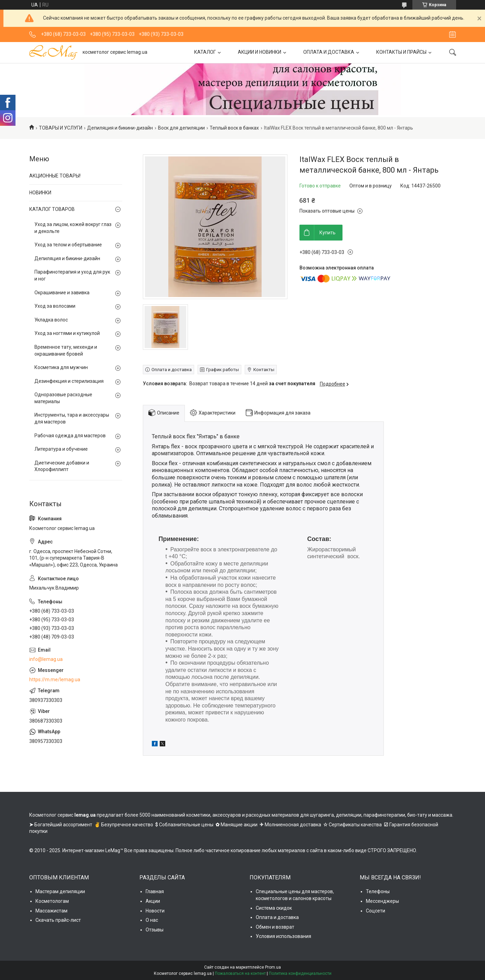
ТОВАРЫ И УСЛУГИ (61, 128)
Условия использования (283, 936)
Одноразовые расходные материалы (63, 398)
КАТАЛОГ (205, 52)
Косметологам (52, 901)
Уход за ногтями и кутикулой (67, 333)
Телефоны (378, 891)
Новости (155, 911)
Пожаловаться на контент (240, 973)
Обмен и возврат (275, 927)
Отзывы (155, 930)
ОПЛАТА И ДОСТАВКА (329, 52)
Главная (155, 891)
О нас (152, 920)
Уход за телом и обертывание (68, 245)
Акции (153, 901)
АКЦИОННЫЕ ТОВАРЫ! (55, 176)
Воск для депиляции (181, 128)
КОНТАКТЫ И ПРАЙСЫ (401, 52)
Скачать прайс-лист (58, 920)
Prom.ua (273, 967)
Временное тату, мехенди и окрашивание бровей (66, 350)
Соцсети (376, 911)
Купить (328, 233)
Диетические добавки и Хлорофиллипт (62, 466)
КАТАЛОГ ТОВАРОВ (52, 209)
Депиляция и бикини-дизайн (120, 128)
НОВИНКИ (40, 193)
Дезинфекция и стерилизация (69, 381)
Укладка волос (51, 320)
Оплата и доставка (277, 917)
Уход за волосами (55, 306)
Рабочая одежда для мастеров (70, 436)
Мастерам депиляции (60, 891)
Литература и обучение (61, 449)
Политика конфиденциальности (300, 973)
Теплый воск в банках (234, 128)
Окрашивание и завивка (62, 293)
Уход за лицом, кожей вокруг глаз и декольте (73, 228)
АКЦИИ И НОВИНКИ (260, 52)
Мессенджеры (382, 901)
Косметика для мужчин (61, 367)
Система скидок (274, 908)
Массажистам (51, 911)
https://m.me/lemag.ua (55, 680)
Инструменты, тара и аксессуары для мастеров (72, 418)
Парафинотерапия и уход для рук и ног (72, 275)
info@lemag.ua (46, 659)
